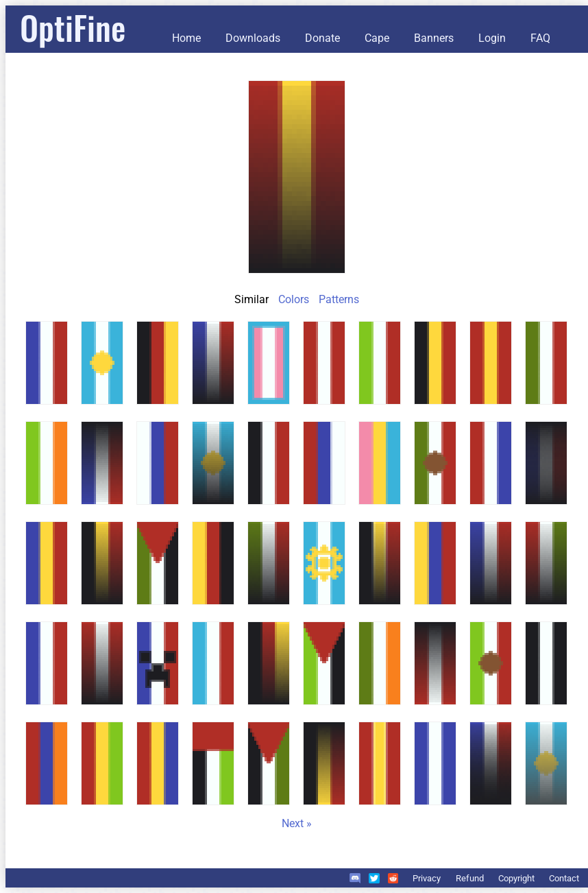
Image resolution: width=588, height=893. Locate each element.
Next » (297, 823)
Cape (377, 38)
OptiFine (73, 27)
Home (186, 38)
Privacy (427, 878)
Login (492, 38)
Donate (322, 38)
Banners (434, 38)
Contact (564, 878)
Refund (470, 878)
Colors (294, 299)
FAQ (540, 38)
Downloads (253, 38)
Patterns (339, 299)
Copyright (516, 878)
